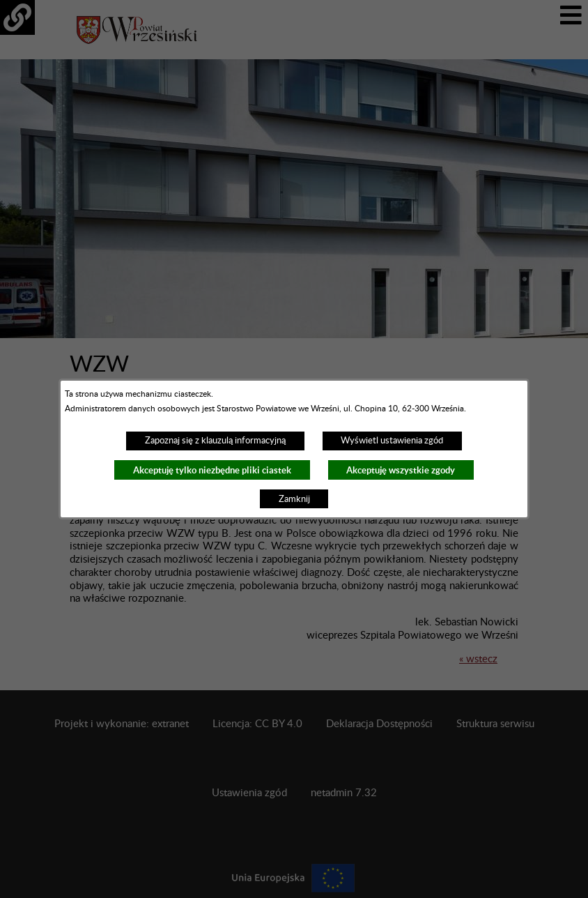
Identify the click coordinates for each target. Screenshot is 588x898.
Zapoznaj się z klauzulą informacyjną (215, 441)
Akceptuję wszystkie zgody (401, 470)
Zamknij (294, 499)
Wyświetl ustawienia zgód (392, 441)
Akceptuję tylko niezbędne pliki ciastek (212, 470)
